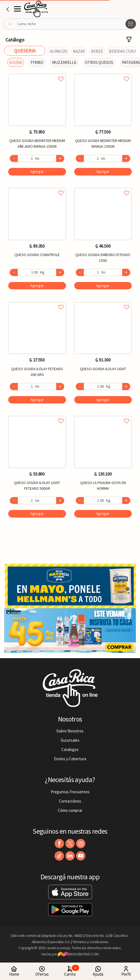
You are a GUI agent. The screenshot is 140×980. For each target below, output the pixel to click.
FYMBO (37, 62)
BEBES (97, 51)
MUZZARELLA (64, 62)
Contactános (70, 801)
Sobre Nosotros (70, 731)
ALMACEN (58, 51)
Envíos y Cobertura (70, 759)
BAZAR (79, 51)
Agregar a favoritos (37, 73)
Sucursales (70, 740)
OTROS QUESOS (99, 62)
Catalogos (70, 749)
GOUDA (15, 62)
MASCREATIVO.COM (78, 954)
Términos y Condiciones (90, 942)
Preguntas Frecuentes (70, 792)
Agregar (37, 171)
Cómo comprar (70, 810)
